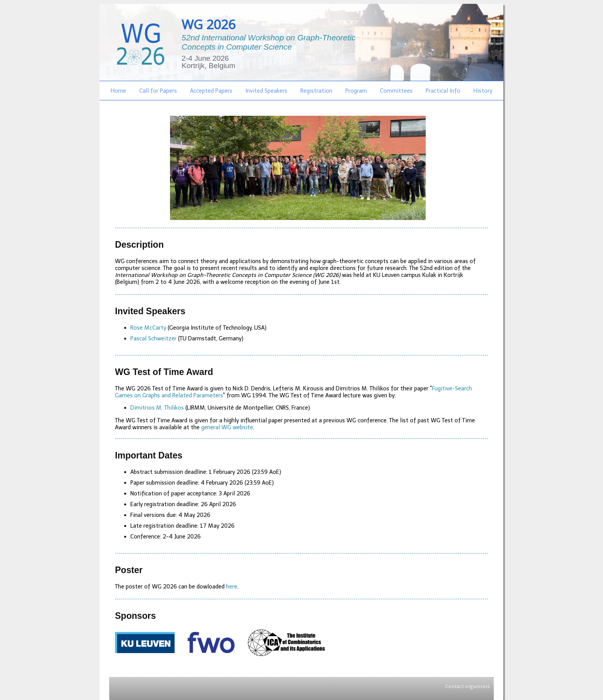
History (483, 91)
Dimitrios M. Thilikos (157, 408)
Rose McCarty (148, 328)
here (232, 587)
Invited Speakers (266, 91)
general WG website (227, 427)
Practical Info (443, 91)
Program (356, 91)
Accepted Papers (211, 91)
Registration (316, 91)
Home (118, 91)
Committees (396, 91)
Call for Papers (158, 91)
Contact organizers (468, 686)
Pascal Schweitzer (153, 338)
